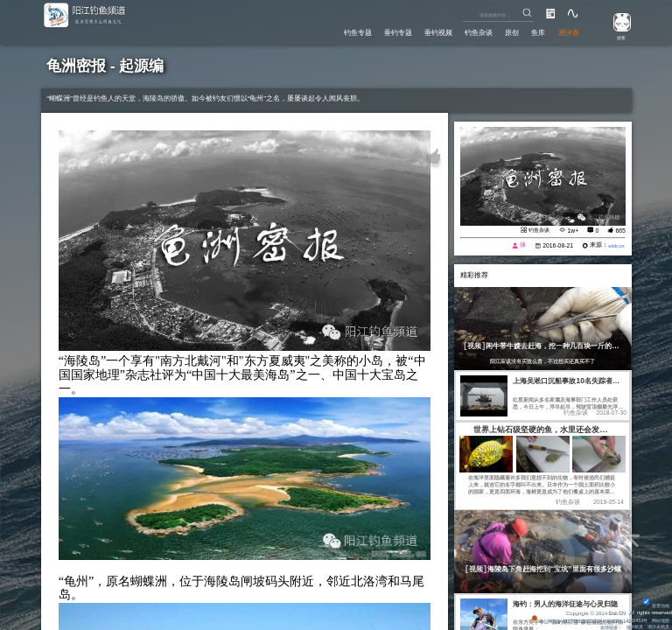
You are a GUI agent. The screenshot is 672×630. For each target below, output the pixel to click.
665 (620, 231)
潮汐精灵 (628, 626)
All (631, 610)
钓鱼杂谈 (465, 31)
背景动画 (654, 603)
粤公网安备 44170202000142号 (551, 618)
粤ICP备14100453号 (619, 618)
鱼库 (533, 31)
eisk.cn (615, 245)
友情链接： (600, 626)
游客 (617, 37)
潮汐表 (567, 31)
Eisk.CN (614, 610)
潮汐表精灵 (656, 626)
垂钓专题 (375, 31)
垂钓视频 (421, 31)
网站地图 (659, 618)
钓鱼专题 (330, 31)
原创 (503, 31)
